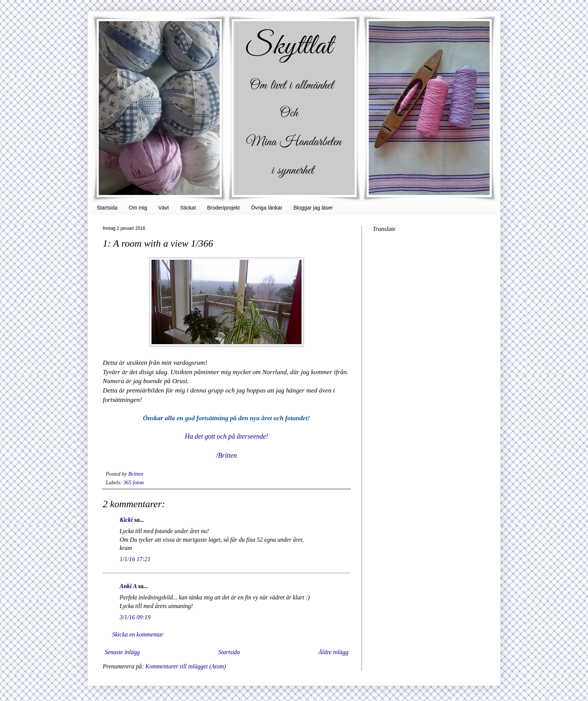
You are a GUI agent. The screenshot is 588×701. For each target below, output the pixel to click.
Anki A (128, 586)
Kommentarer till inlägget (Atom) (185, 666)
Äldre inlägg (333, 652)
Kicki (126, 520)
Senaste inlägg (122, 652)
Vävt (163, 208)
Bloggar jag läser (313, 208)
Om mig (138, 208)
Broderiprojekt (223, 208)
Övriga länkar (266, 208)
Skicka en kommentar (138, 634)
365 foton (134, 482)
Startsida (107, 208)
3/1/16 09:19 (135, 617)
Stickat (188, 208)
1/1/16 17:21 (135, 559)
